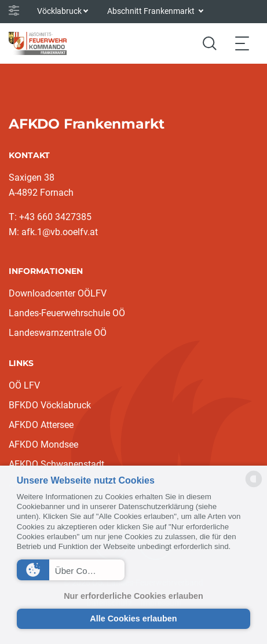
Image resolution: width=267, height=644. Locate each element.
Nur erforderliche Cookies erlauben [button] (133, 596)
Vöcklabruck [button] (59, 11)
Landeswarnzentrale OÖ (58, 333)
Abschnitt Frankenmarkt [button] (152, 11)
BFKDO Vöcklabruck (50, 405)
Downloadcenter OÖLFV (58, 293)
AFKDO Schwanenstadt (56, 464)
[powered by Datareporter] (254, 486)
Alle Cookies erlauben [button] (133, 619)
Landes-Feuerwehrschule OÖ (67, 313)
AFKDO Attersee (41, 425)
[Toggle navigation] (242, 43)
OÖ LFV (24, 385)
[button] (71, 570)
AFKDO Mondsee (43, 444)
